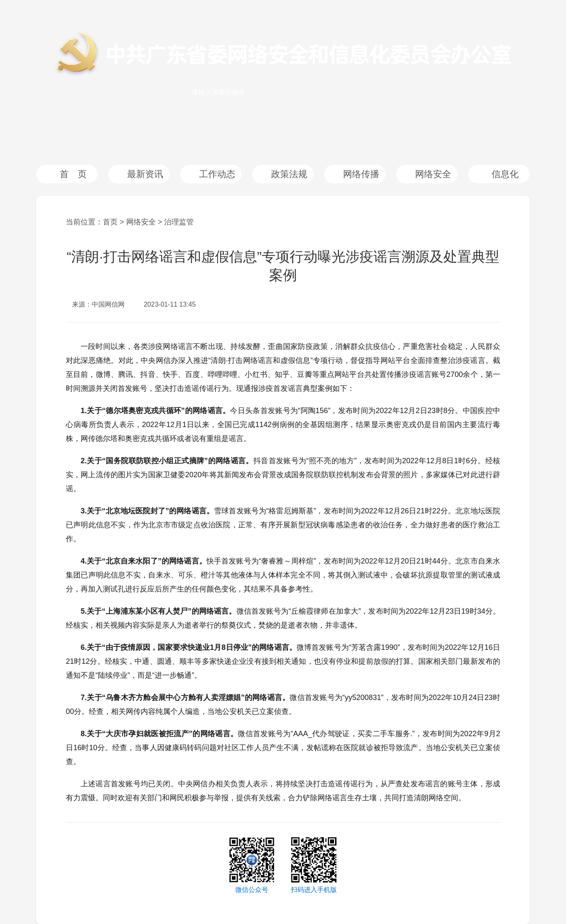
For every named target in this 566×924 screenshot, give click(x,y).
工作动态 (217, 174)
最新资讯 (145, 174)
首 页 (73, 174)
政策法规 (289, 174)
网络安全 (433, 174)
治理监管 (179, 222)
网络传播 (361, 174)
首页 (110, 222)
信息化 (505, 174)
